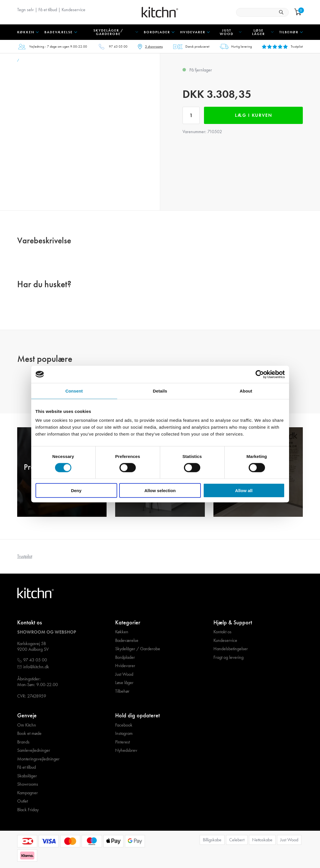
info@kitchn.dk (36, 667)
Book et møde (29, 733)
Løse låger (124, 683)
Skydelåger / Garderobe (138, 649)
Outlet (22, 801)
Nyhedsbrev (126, 750)
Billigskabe (212, 840)
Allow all (244, 491)
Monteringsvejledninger (38, 759)
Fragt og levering (228, 657)
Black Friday (28, 810)
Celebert (237, 840)
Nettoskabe (262, 840)
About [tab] (246, 391)
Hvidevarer (125, 666)
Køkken (122, 632)
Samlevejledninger (34, 750)
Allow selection (160, 491)
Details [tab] (160, 391)
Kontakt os (222, 632)
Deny (76, 491)
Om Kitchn (27, 725)
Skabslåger (27, 776)
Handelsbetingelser (231, 649)
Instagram (124, 733)
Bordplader (125, 657)
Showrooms (28, 784)
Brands (23, 742)
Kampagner (28, 793)
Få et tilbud (48, 10)
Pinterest (122, 742)
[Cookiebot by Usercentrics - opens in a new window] (260, 374)
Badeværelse (127, 640)
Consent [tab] (74, 391)
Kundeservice (73, 10)
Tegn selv (25, 10)
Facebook (124, 725)
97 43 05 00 (118, 46)
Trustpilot (25, 556)
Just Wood (124, 674)
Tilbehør (122, 691)
